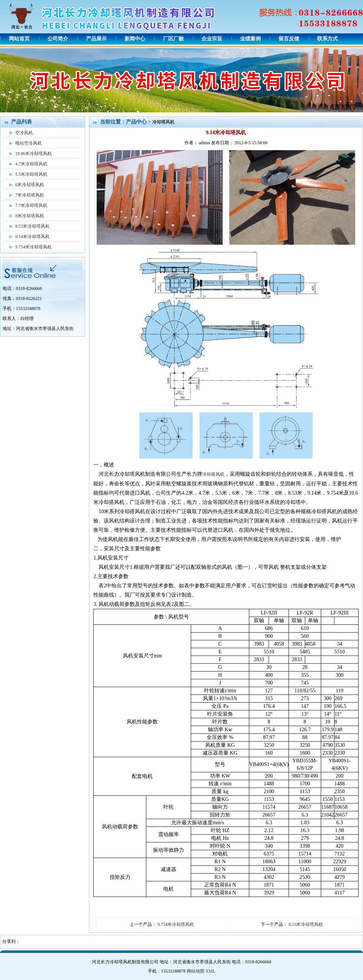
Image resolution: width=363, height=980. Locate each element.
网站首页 (19, 39)
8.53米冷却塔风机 (32, 226)
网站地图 (196, 971)
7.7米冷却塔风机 (31, 205)
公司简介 (58, 39)
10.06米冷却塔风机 (34, 154)
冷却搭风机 (213, 474)
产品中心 (137, 122)
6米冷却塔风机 (30, 185)
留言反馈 (289, 39)
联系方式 (327, 39)
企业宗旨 (212, 39)
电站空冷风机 (29, 143)
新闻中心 (135, 39)
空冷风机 (24, 133)
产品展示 (96, 39)
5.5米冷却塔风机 (31, 174)
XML (211, 971)
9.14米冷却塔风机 (32, 237)
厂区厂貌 (173, 39)
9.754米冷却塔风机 (34, 247)
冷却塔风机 (163, 122)
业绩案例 (250, 39)
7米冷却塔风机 (30, 195)
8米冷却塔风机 (30, 216)
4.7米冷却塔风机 (31, 164)
